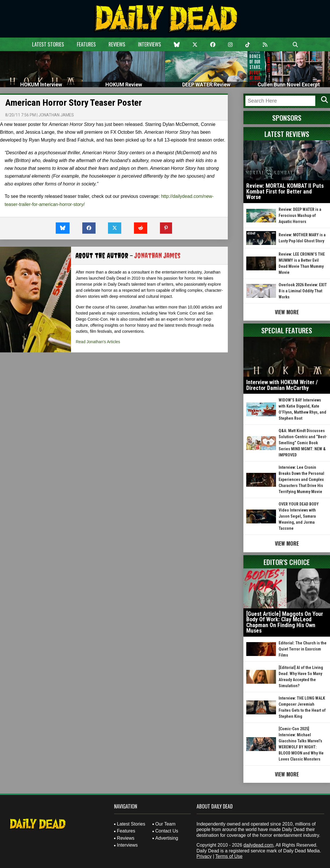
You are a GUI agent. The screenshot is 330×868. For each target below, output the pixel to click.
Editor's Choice (287, 562)
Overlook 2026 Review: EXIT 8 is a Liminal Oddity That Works (303, 291)
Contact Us (167, 831)
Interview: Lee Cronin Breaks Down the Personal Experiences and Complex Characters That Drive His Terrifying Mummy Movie (301, 479)
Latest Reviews (287, 134)
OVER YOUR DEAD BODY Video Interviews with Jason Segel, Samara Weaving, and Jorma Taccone (299, 516)
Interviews (150, 44)
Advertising (167, 838)
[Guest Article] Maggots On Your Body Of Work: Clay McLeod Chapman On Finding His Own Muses (285, 622)
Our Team (165, 824)
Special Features (287, 330)
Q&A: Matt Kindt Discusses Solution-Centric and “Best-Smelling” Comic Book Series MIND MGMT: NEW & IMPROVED (303, 443)
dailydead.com (258, 845)
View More (287, 312)
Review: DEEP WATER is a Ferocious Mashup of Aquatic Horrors (300, 215)
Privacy (204, 856)
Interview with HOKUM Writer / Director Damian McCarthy (282, 385)
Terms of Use (229, 856)
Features (86, 44)
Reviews (117, 44)
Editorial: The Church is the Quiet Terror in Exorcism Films (303, 649)
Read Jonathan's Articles (98, 342)
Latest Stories (48, 44)
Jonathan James (56, 115)
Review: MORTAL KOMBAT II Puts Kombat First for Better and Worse (285, 191)
